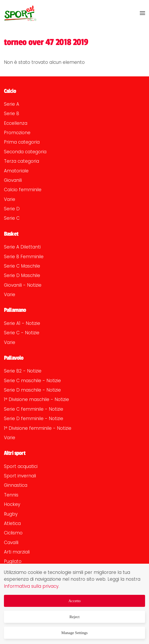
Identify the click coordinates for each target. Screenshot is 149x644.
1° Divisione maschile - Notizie (36, 399)
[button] (142, 13)
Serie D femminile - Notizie (34, 419)
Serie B (12, 114)
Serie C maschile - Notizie (32, 381)
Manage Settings (74, 633)
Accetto (75, 601)
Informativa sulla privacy (31, 586)
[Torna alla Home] (20, 13)
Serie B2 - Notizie (23, 371)
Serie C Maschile (22, 266)
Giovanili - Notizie (23, 285)
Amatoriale (16, 171)
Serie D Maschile (22, 275)
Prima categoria (22, 142)
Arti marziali (17, 552)
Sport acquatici (21, 466)
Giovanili (13, 180)
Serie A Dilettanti (22, 247)
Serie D (12, 209)
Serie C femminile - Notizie (34, 409)
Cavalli (11, 543)
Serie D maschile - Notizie (32, 390)
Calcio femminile (23, 190)
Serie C (12, 218)
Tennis (11, 495)
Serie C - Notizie (22, 333)
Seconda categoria (25, 152)
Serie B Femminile (24, 257)
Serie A (12, 104)
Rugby (11, 514)
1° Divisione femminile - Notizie (38, 428)
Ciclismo (13, 533)
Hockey (12, 504)
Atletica (12, 523)
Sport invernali (20, 476)
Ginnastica (16, 485)
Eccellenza (16, 123)
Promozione (17, 133)
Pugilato (13, 561)
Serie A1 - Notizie (22, 323)
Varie (10, 199)
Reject (74, 617)
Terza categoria (22, 161)
